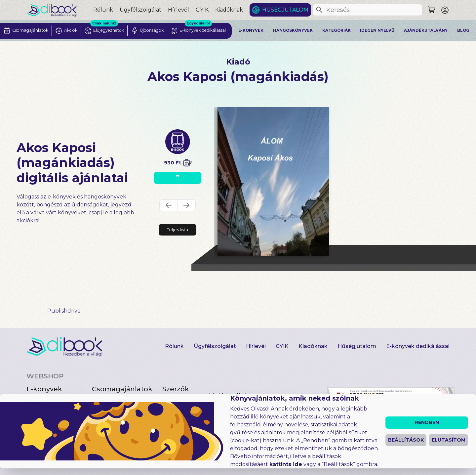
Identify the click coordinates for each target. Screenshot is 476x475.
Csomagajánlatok (122, 389)
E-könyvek (251, 30)
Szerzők (176, 389)
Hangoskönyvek (293, 30)
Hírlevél (178, 10)
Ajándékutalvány (426, 30)
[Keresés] (319, 10)
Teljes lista (178, 230)
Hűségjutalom (285, 10)
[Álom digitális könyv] (273, 181)
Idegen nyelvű (377, 30)
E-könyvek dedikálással (418, 346)
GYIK (202, 10)
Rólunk (103, 10)
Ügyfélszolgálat (140, 10)
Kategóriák (337, 30)
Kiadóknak (229, 10)
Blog (463, 30)
